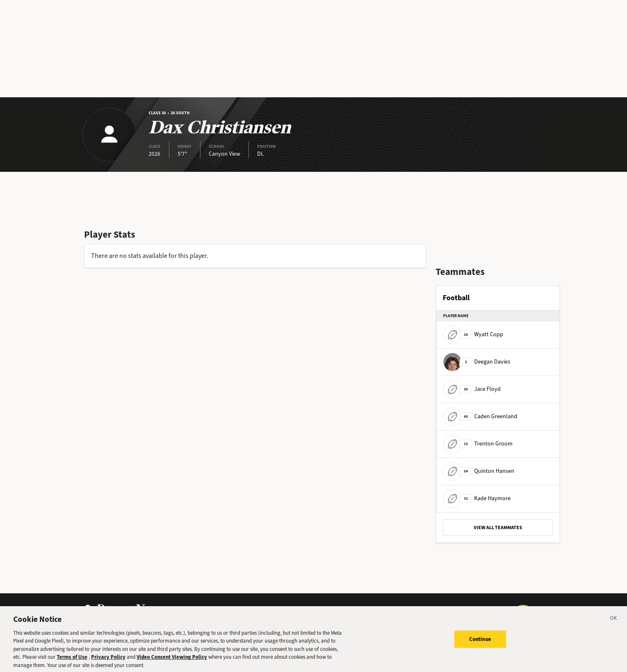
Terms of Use (72, 661)
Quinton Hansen (479, 471)
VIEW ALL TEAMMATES (498, 527)
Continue (480, 643)
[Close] (614, 623)
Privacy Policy (108, 661)
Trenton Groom (478, 444)
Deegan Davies (477, 362)
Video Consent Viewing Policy (172, 661)
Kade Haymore (477, 498)
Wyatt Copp (473, 334)
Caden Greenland (480, 416)
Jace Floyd (472, 389)
